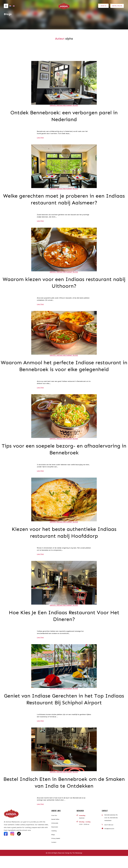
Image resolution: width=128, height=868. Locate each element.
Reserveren (55, 839)
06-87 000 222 (109, 837)
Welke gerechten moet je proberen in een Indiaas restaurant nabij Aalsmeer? (64, 200)
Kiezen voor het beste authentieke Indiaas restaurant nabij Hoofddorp (64, 543)
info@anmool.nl (109, 841)
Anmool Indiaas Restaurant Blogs (64, 106)
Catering (54, 843)
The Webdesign (77, 865)
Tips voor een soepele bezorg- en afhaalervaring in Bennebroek (64, 459)
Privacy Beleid (56, 850)
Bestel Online (55, 831)
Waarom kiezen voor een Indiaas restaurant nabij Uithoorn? (64, 284)
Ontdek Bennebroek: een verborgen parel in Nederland (64, 116)
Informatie (55, 835)
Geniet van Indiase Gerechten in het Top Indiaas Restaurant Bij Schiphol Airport (64, 710)
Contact (54, 854)
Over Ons (54, 828)
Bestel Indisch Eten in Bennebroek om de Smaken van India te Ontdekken (64, 794)
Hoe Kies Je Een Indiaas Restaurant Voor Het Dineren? (64, 626)
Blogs (53, 847)
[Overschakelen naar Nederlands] (10, 7)
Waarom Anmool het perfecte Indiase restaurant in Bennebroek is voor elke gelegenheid (64, 371)
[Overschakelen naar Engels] (14, 7)
